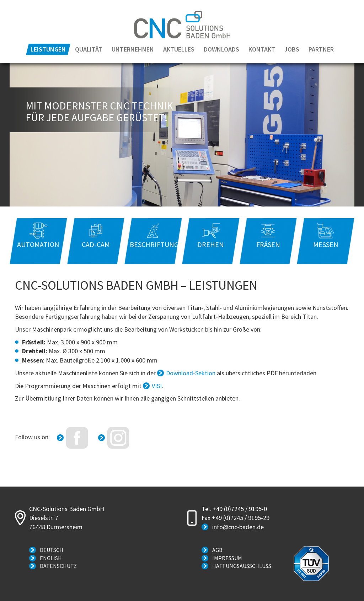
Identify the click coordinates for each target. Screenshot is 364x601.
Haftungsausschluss (242, 566)
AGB (217, 550)
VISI (157, 386)
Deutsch (52, 550)
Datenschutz (58, 566)
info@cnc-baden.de (238, 527)
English (51, 558)
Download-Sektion (191, 373)
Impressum (227, 558)
